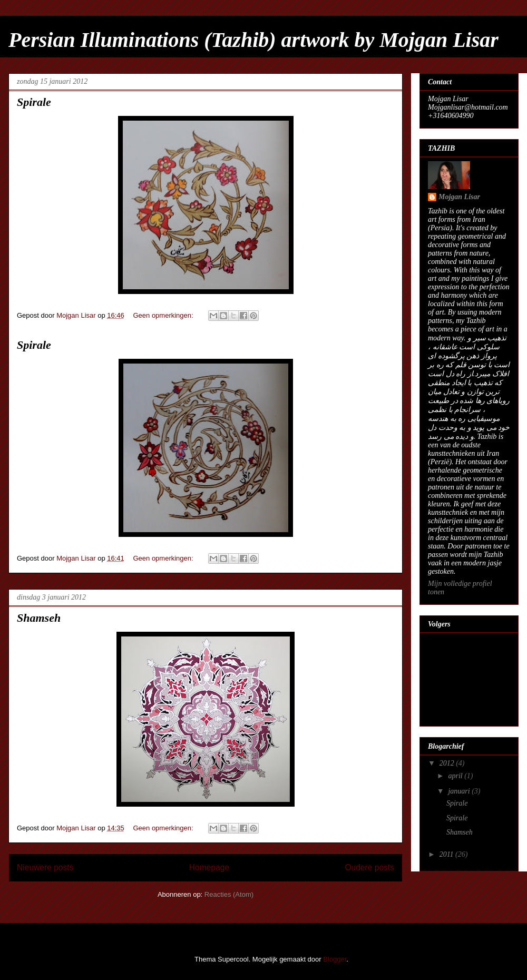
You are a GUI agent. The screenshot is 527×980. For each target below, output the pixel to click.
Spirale (34, 102)
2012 (448, 763)
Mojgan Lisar (459, 197)
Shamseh (39, 618)
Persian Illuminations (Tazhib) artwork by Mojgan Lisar (253, 40)
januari (460, 791)
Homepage (209, 868)
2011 (447, 854)
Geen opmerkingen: (164, 315)
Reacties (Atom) (229, 894)
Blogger (335, 959)
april (456, 776)
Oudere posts (369, 868)
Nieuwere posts (45, 868)
